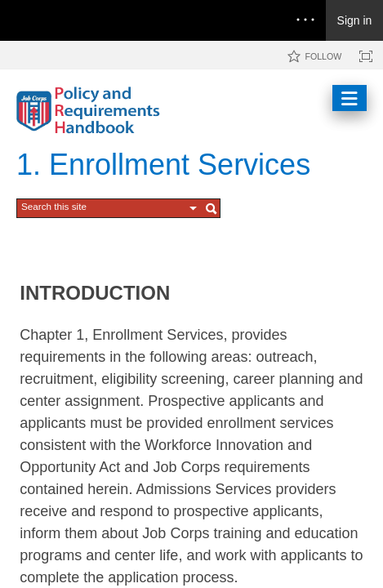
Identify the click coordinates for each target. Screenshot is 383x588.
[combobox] (103, 207)
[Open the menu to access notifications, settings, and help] (305, 20)
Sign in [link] (355, 20)
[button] (194, 208)
